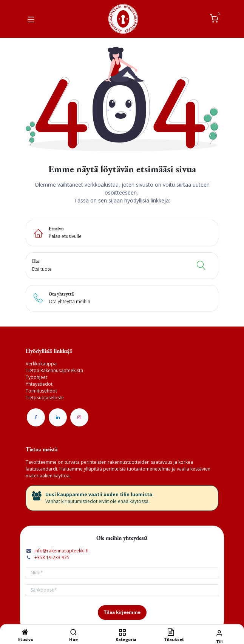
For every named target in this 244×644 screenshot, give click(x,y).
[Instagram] (79, 417)
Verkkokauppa (41, 364)
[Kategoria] (122, 633)
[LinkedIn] (58, 417)
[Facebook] (36, 417)
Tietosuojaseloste (45, 398)
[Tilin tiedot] (219, 633)
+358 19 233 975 (52, 557)
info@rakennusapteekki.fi (61, 551)
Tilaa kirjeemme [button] (122, 612)
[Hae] (73, 633)
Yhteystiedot (39, 384)
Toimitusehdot (41, 391)
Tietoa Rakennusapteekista (54, 370)
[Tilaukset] (171, 633)
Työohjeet (36, 377)
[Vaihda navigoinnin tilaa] (31, 19)
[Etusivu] (25, 633)
